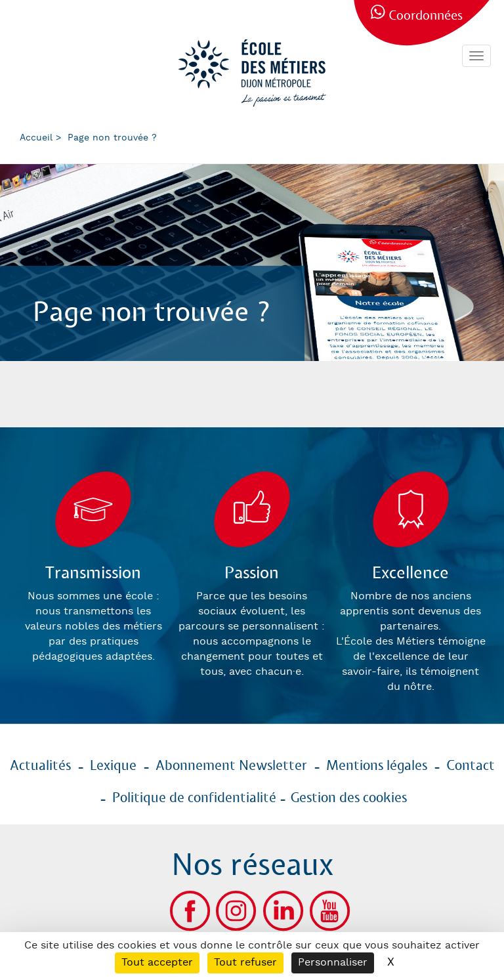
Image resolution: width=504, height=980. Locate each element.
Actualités (40, 766)
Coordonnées (426, 16)
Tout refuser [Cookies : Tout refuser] (245, 963)
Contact (471, 766)
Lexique (113, 766)
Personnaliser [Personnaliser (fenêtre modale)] (333, 963)
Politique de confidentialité (194, 798)
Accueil (36, 138)
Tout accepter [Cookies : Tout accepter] (157, 963)
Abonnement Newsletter (231, 766)
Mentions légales (377, 766)
